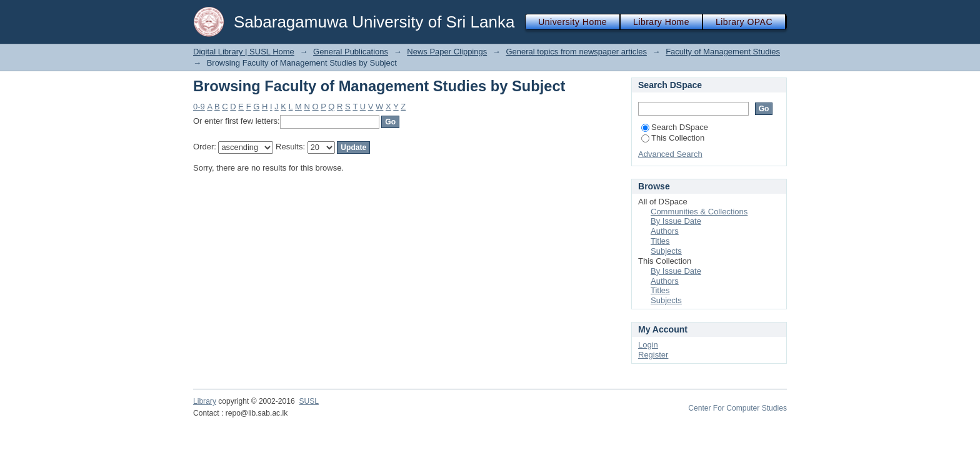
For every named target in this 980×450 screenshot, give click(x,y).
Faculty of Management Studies (723, 52)
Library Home (661, 22)
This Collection (673, 138)
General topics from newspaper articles (576, 52)
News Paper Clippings (447, 52)
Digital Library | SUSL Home (244, 52)
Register (653, 355)
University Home (572, 22)
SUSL (309, 401)
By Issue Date (676, 221)
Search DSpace (675, 127)
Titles (660, 241)
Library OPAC (744, 22)
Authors (665, 231)
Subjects (666, 251)
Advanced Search (670, 154)
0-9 (199, 107)
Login (648, 345)
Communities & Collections (699, 212)
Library (205, 401)
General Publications (351, 52)
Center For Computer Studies (737, 408)
